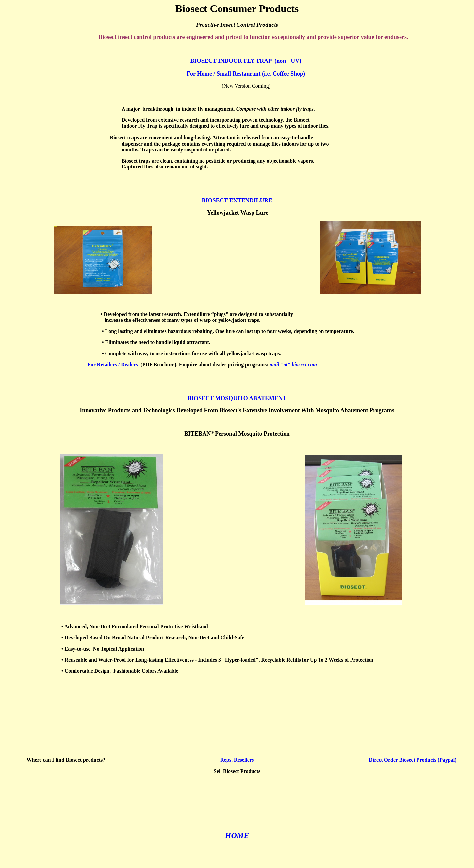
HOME (237, 835)
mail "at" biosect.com (293, 365)
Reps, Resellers (237, 760)
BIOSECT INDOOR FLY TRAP (231, 61)
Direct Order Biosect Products (403, 760)
